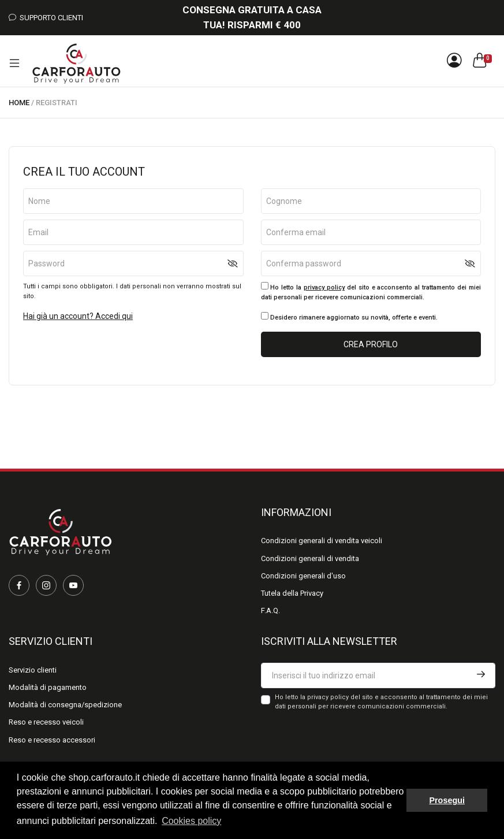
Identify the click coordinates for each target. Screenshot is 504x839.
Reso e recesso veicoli (46, 722)
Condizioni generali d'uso (303, 576)
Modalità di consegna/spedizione (65, 705)
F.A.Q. (270, 610)
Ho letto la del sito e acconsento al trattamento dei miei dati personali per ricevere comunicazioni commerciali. (371, 292)
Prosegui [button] (447, 800)
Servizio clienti (33, 670)
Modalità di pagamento (48, 687)
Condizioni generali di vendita (310, 558)
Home (19, 103)
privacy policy (324, 287)
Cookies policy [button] (191, 821)
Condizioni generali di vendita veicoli (322, 541)
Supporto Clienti (46, 18)
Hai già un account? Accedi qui (78, 316)
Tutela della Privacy (292, 593)
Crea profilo (371, 344)
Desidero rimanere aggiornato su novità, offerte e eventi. (349, 317)
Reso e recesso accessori (52, 740)
